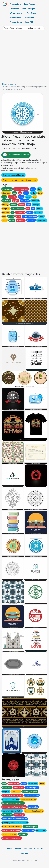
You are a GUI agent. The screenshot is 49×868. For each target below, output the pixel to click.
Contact (24, 853)
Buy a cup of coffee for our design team (20, 180)
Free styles (30, 18)
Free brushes (16, 18)
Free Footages (29, 9)
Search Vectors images (14, 28)
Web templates (17, 13)
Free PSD (29, 22)
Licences (17, 849)
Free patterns (16, 22)
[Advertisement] (24, 57)
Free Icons (31, 13)
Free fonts (14, 9)
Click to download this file (16, 155)
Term (25, 849)
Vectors (13, 84)
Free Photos (29, 4)
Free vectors (15, 4)
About (40, 849)
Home (5, 84)
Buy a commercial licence (13, 175)
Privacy (32, 849)
